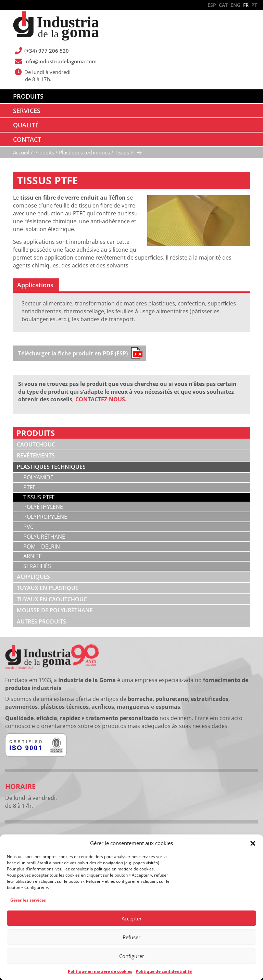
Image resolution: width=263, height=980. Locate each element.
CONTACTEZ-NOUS (100, 399)
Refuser (131, 937)
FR (246, 5)
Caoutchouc (36, 444)
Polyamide (38, 477)
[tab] (36, 285)
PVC (28, 527)
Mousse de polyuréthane (55, 610)
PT (254, 5)
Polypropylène (45, 517)
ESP (212, 5)
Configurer (132, 956)
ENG (235, 5)
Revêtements (36, 455)
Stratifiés (37, 566)
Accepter (132, 918)
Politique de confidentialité (164, 971)
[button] (253, 843)
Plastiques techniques (51, 467)
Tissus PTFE (39, 497)
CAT (223, 5)
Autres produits (41, 621)
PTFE (29, 487)
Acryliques (33, 577)
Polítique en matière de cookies (100, 971)
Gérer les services (28, 900)
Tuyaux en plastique (48, 588)
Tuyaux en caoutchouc (52, 599)
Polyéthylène (43, 507)
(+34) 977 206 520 (47, 51)
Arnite (33, 556)
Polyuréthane (44, 537)
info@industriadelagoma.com (61, 61)
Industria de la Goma (56, 27)
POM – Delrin (42, 546)
